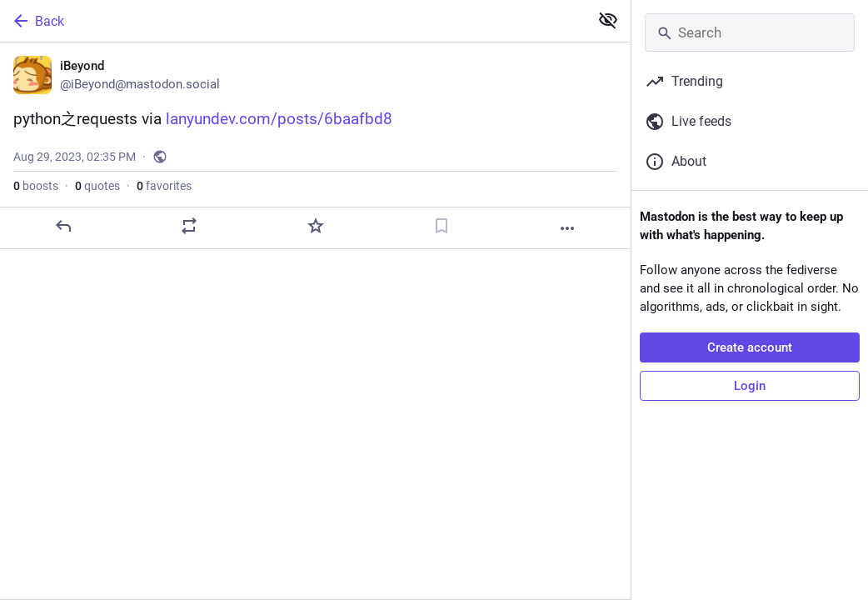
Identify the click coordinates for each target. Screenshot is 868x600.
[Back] (293, 21)
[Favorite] (316, 226)
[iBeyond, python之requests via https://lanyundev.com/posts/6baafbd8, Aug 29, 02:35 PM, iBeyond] (315, 146)
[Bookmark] (441, 226)
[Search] (750, 32)
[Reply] (63, 226)
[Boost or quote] (189, 226)
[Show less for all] (608, 20)
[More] (567, 228)
